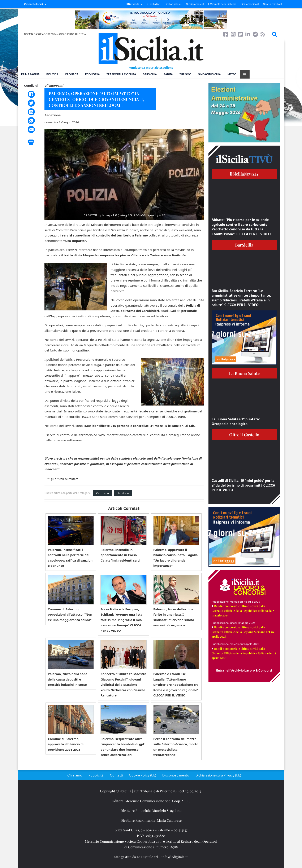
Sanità (168, 74)
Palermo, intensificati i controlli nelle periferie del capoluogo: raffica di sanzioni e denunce (71, 558)
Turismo (185, 74)
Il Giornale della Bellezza (222, 4)
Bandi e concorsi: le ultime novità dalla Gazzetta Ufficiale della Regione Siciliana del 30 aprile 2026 (243, 632)
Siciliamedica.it (250, 4)
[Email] (31, 129)
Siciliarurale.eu (173, 4)
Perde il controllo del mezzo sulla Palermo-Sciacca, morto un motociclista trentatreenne (176, 747)
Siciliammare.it (195, 4)
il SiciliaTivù (154, 4)
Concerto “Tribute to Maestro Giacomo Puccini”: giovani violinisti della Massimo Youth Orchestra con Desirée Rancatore (123, 685)
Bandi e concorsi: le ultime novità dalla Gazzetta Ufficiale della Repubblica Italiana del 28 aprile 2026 (244, 653)
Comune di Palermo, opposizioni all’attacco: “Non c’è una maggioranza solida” (70, 614)
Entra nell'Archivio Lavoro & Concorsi (244, 670)
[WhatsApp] (31, 121)
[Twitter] (31, 103)
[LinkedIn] (31, 112)
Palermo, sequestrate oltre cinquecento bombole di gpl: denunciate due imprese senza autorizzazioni (123, 747)
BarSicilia (150, 74)
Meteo (232, 74)
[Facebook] (31, 94)
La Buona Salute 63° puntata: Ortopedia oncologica (236, 421)
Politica (52, 74)
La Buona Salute (244, 373)
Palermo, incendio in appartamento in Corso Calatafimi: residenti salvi (120, 555)
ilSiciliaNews (244, 174)
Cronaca (72, 74)
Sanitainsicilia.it (273, 4)
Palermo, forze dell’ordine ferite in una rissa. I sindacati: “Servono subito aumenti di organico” (174, 617)
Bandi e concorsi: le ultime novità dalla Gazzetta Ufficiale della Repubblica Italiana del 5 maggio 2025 (243, 611)
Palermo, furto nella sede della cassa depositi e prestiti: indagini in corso (68, 679)
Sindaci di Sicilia (210, 74)
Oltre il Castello (244, 435)
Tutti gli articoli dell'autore (61, 479)
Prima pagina (30, 74)
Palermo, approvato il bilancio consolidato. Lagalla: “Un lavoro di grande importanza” (176, 558)
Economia (92, 74)
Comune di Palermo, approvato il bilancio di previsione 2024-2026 (66, 744)
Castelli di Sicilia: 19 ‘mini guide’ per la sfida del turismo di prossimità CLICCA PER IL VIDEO (243, 485)
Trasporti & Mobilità (121, 74)
